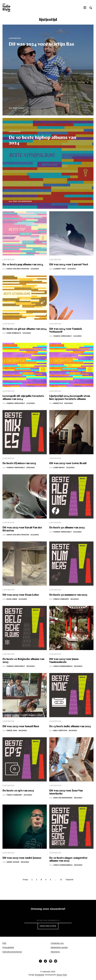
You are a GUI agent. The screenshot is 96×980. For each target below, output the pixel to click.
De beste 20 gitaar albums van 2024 (24, 329)
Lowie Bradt (59, 468)
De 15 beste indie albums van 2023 (70, 726)
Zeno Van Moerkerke (22, 201)
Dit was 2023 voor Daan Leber (21, 595)
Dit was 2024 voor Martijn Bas (41, 44)
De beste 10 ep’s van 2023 (18, 791)
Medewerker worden (59, 947)
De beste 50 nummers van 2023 (68, 595)
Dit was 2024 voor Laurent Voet (69, 265)
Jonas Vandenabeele (63, 666)
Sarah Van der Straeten (18, 269)
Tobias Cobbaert (61, 599)
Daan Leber (12, 599)
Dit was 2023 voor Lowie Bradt (68, 463)
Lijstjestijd (15, 38)
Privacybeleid (8, 947)
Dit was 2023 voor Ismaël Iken (21, 726)
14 (61, 880)
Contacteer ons (57, 943)
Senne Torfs (62, 975)
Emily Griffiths (60, 731)
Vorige (25, 880)
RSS (4, 943)
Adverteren (55, 952)
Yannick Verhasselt (63, 336)
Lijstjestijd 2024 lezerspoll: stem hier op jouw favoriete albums (70, 398)
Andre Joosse (13, 862)
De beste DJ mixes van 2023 (19, 463)
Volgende (69, 880)
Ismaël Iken (12, 731)
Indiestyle (58, 403)
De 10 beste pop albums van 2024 (23, 265)
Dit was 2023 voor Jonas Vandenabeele (64, 661)
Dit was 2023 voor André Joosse (22, 858)
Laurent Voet (60, 269)
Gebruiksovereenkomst (12, 952)
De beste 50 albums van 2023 (67, 528)
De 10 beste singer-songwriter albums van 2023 (68, 860)
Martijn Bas (18, 108)
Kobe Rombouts (14, 333)
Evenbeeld (40, 975)
